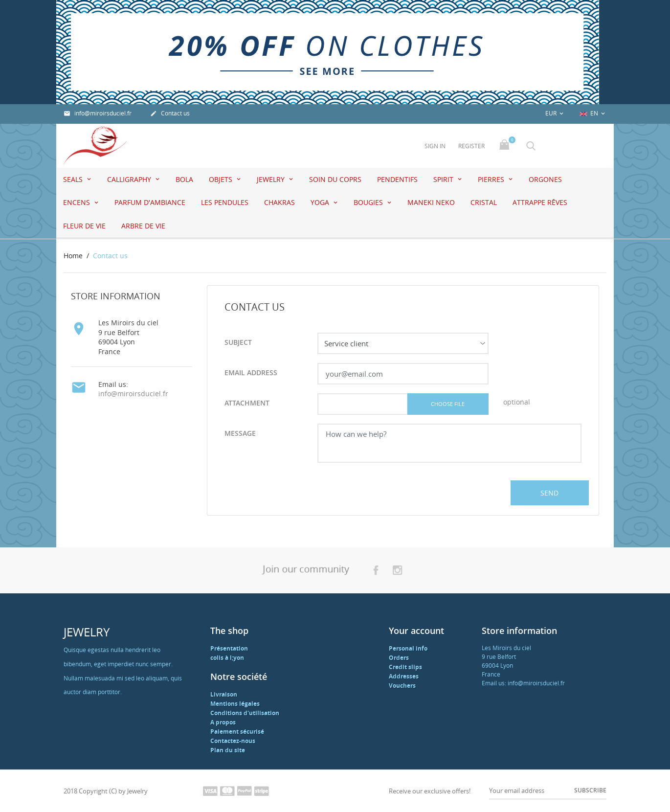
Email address (251, 372)
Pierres (492, 179)
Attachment (247, 403)
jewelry (272, 179)
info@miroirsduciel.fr (98, 113)
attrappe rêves (540, 202)
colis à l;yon (227, 658)
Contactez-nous (233, 741)
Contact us (170, 113)
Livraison (224, 694)
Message (240, 433)
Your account (416, 631)
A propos (223, 722)
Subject (238, 342)
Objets (222, 179)
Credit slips (405, 667)
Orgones (545, 179)
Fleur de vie (84, 226)
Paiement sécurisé (237, 732)
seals (74, 179)
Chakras (279, 202)
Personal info (408, 648)
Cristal (484, 202)
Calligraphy (130, 179)
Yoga (321, 202)
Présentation (229, 648)
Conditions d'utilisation (245, 713)
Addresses (404, 676)
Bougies (369, 202)
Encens (78, 202)
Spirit (444, 179)
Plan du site (228, 750)
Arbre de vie (143, 226)
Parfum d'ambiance (150, 202)
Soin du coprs (335, 179)
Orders (399, 658)
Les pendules (225, 202)
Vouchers (402, 686)
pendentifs (397, 179)
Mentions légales (235, 704)
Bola (184, 179)
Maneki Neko (431, 202)
